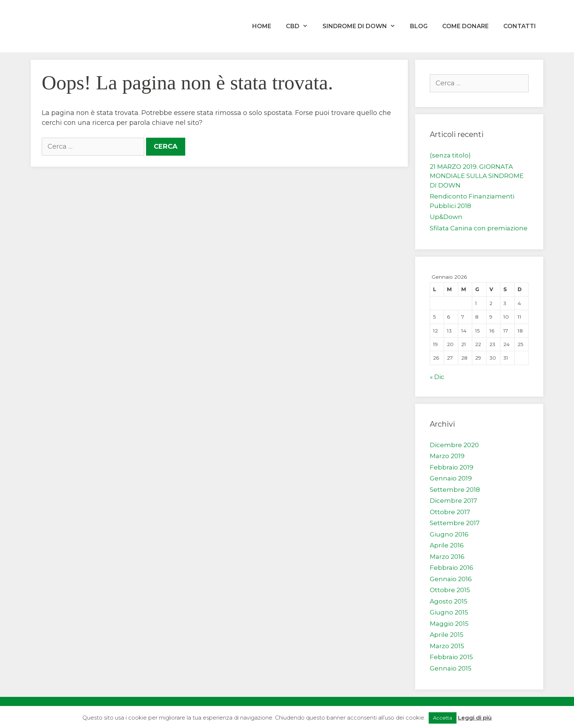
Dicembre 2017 (453, 501)
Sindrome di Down (363, 26)
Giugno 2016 (449, 534)
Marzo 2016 (447, 557)
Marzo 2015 (447, 646)
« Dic (437, 377)
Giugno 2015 (449, 612)
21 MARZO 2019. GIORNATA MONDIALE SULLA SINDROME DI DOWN (477, 176)
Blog (419, 26)
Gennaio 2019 (451, 478)
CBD (301, 26)
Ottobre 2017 (450, 512)
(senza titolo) (450, 155)
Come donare (465, 26)
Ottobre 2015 (450, 590)
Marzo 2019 (447, 456)
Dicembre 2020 (454, 445)
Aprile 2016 (447, 545)
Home (262, 26)
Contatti (520, 26)
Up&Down (446, 217)
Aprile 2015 (447, 635)
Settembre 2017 (455, 523)
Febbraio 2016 (452, 568)
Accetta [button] (443, 718)
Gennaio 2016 (451, 579)
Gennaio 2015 (451, 668)
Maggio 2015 (449, 624)
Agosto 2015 (449, 601)
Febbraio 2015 (451, 657)
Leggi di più (475, 718)
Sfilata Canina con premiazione (479, 228)
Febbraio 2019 (452, 467)
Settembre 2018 (455, 490)
